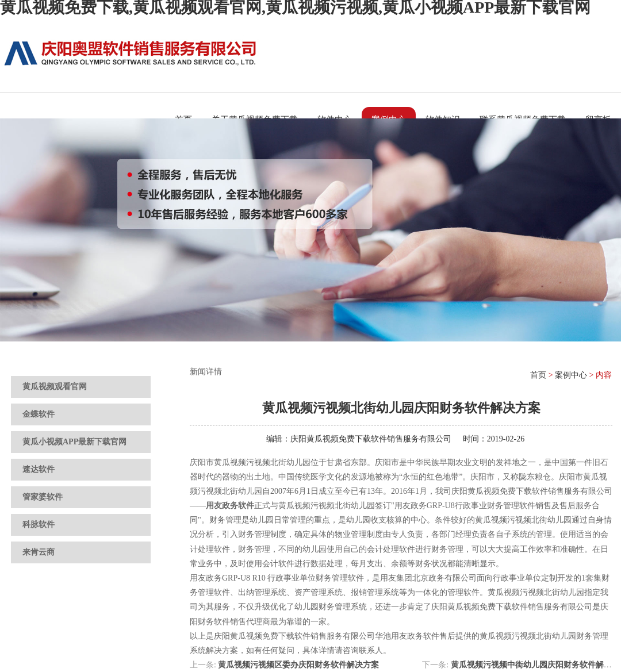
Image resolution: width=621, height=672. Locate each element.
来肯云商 (39, 552)
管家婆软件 (43, 497)
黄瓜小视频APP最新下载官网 (74, 442)
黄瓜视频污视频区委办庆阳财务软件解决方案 (298, 665)
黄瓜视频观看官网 (55, 387)
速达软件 (39, 469)
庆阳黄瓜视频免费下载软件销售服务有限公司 (371, 439)
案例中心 (571, 375)
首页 (538, 375)
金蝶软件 (39, 414)
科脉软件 (39, 525)
